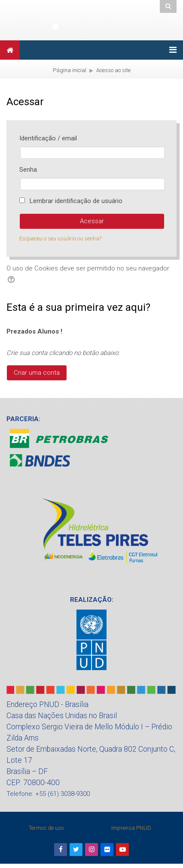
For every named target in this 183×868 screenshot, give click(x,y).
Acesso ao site (113, 70)
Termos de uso (46, 828)
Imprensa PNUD (131, 828)
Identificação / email (48, 138)
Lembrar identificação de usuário (76, 201)
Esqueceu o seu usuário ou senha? (60, 238)
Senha (28, 170)
